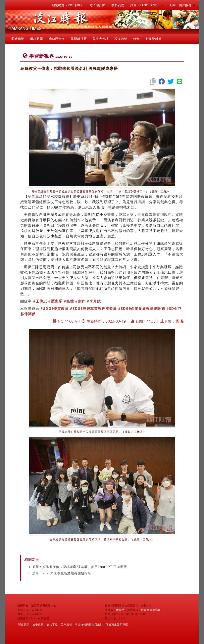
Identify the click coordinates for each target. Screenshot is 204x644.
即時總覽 (18, 39)
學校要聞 (36, 39)
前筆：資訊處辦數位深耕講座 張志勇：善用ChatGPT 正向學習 (80, 567)
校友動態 (121, 39)
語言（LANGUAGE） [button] (147, 5)
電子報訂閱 (98, 5)
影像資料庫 (154, 39)
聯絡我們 (24, 624)
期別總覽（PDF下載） (68, 5)
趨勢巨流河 (57, 39)
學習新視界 (79, 39)
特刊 (136, 39)
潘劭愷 (120, 610)
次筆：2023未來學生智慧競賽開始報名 (62, 573)
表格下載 (52, 624)
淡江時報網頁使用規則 (89, 624)
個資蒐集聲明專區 (117, 624)
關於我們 (118, 5)
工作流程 (66, 624)
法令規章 (38, 624)
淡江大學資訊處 (151, 610)
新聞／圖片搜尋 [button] (182, 5)
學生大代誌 (101, 39)
